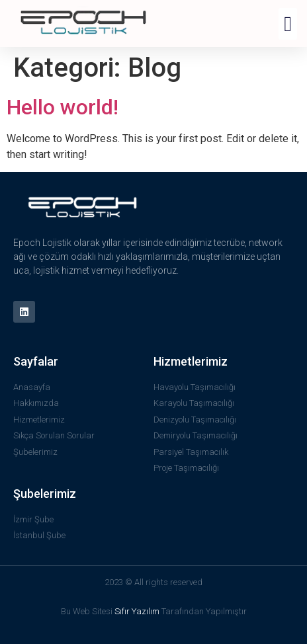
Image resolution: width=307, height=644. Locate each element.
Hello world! (63, 107)
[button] (288, 24)
